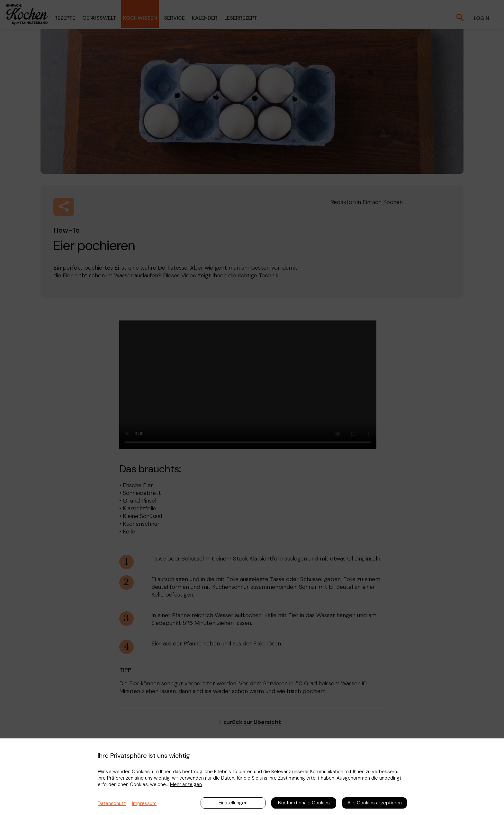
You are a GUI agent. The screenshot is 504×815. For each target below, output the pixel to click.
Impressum (144, 803)
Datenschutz (112, 803)
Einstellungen (233, 803)
